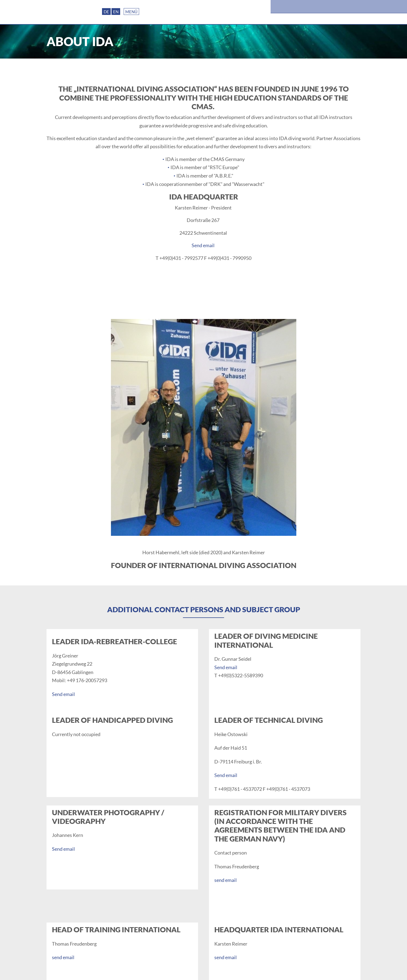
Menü (131, 12)
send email (226, 880)
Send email (203, 245)
